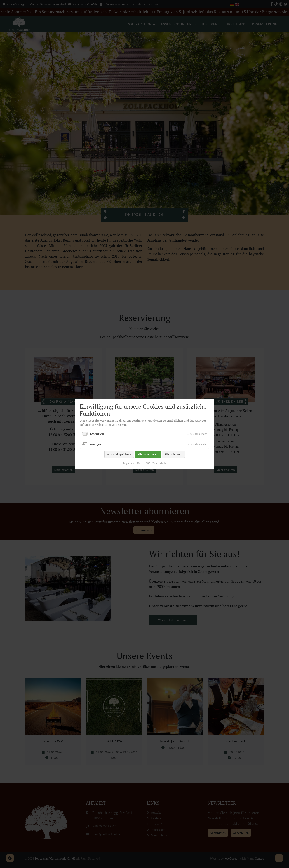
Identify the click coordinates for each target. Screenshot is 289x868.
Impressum (129, 463)
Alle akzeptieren (148, 454)
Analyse (95, 444)
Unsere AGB (144, 463)
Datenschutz (159, 463)
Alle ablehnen (173, 454)
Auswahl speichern (119, 454)
